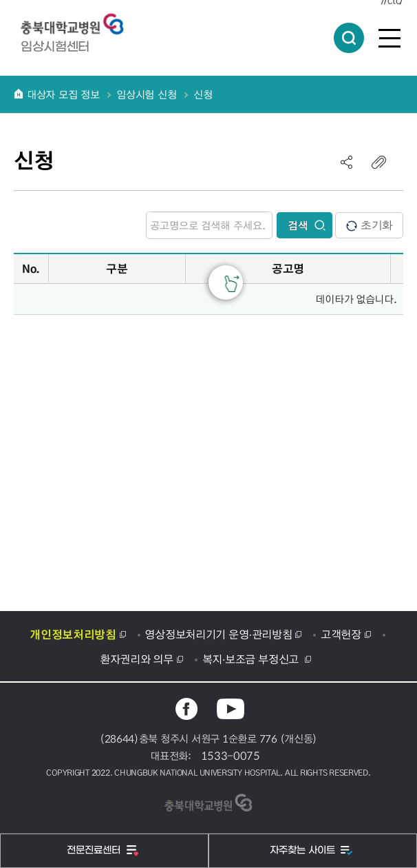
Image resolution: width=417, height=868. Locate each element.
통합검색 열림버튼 (349, 38)
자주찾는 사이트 (303, 850)
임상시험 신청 (146, 94)
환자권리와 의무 (137, 659)
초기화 (369, 226)
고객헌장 (341, 634)
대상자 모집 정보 (63, 94)
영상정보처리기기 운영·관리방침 (218, 634)
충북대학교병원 (79, 24)
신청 (203, 94)
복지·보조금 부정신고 (252, 659)
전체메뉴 (389, 38)
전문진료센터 (95, 850)
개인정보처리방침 (73, 634)
